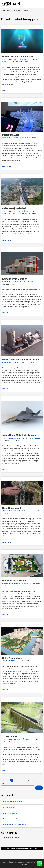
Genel (16, 59)
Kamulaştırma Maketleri (15, 279)
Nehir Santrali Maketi (13, 658)
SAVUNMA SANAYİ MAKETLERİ (29, 438)
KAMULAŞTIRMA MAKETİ (27, 282)
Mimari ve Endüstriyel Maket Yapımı (21, 360)
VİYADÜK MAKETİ (12, 736)
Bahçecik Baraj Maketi (14, 581)
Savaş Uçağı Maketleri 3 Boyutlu (19, 435)
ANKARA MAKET (8, 59)
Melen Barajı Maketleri (14, 208)
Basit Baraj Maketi (12, 508)
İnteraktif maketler (12, 135)
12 (28, 780)
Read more (7, 90)
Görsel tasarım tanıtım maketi (18, 56)
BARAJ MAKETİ (19, 211)
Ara (2, 783)
